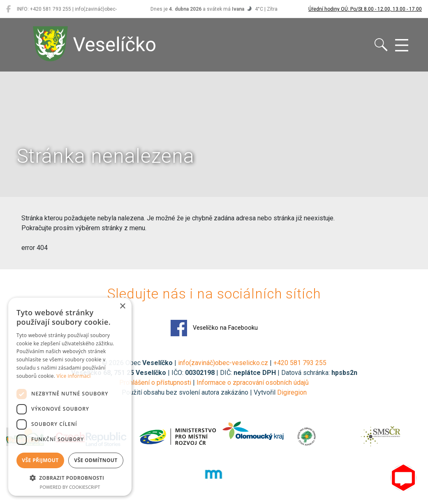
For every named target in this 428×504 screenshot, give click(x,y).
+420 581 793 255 (300, 363)
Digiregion (292, 392)
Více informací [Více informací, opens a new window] (74, 376)
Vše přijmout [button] (40, 460)
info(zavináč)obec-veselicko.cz (223, 363)
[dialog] (70, 397)
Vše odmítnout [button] (96, 460)
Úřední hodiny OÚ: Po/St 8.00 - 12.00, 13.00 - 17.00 (365, 9)
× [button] (122, 306)
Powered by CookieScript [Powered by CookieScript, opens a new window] (70, 487)
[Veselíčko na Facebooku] (8, 9)
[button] (70, 478)
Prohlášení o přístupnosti (155, 383)
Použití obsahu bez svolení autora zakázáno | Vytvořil (199, 392)
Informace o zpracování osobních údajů (253, 383)
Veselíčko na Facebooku (214, 328)
